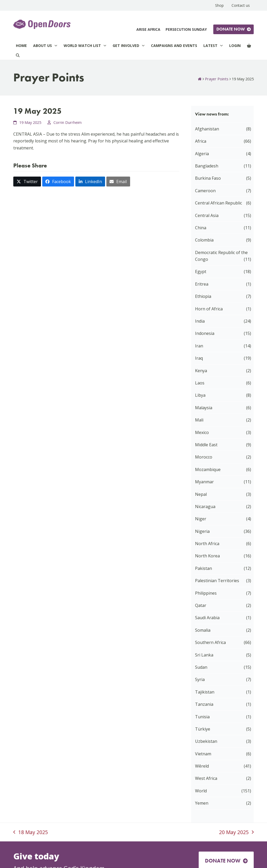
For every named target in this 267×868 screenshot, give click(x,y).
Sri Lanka (204, 655)
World (201, 791)
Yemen (202, 803)
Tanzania (204, 704)
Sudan (201, 667)
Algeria (202, 154)
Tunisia (202, 717)
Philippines (206, 593)
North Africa (207, 544)
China (201, 228)
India (200, 321)
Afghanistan (207, 129)
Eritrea (202, 284)
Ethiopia (203, 296)
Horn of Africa (209, 309)
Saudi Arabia (207, 618)
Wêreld (202, 766)
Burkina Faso (208, 178)
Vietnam (203, 754)
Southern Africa (210, 642)
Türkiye (203, 729)
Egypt (201, 272)
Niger (201, 519)
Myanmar (204, 482)
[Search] (18, 55)
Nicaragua (205, 507)
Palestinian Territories (217, 581)
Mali (199, 420)
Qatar (201, 605)
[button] (27, 182)
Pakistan (204, 568)
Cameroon (205, 191)
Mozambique (208, 469)
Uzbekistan (206, 741)
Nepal (201, 494)
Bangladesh (207, 166)
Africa (201, 141)
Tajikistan (205, 692)
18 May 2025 (31, 833)
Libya (200, 395)
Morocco (204, 457)
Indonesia (205, 333)
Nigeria (202, 531)
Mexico (202, 432)
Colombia (204, 240)
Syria (200, 679)
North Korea (207, 556)
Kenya (201, 371)
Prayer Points (217, 79)
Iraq (199, 358)
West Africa (206, 778)
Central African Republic (219, 203)
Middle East (206, 445)
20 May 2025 (236, 833)
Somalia (203, 630)
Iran (199, 346)
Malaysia (204, 408)
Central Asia (207, 215)
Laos (200, 383)
